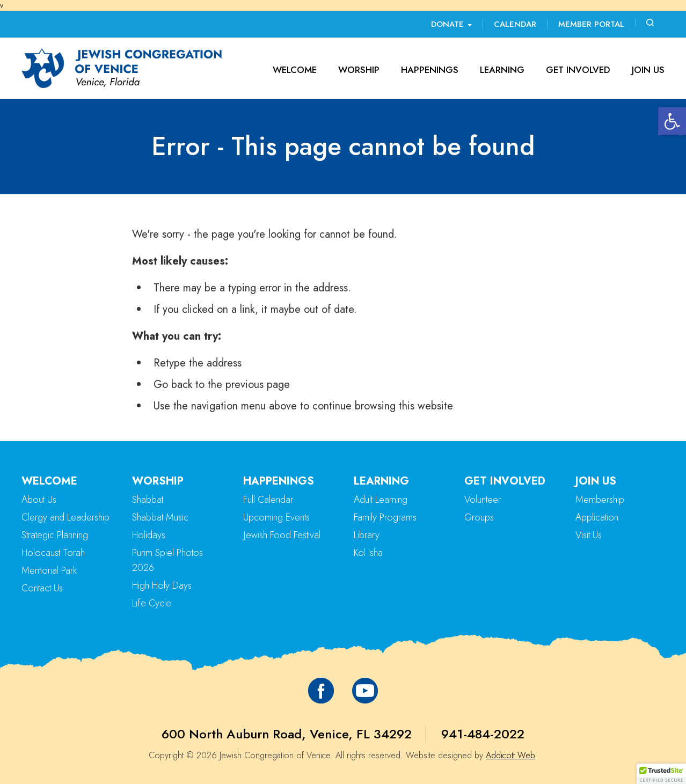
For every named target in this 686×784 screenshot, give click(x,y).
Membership (600, 500)
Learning (502, 70)
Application (597, 517)
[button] (672, 121)
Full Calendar (268, 500)
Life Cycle (152, 603)
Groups (479, 517)
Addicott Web (510, 755)
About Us (39, 500)
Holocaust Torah (53, 553)
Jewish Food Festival (282, 535)
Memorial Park (49, 570)
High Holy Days (162, 585)
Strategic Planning (55, 535)
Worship (359, 70)
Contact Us (42, 588)
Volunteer (483, 500)
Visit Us (589, 535)
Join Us (648, 70)
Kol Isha (368, 553)
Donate (451, 24)
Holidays (149, 535)
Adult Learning (381, 500)
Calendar (515, 24)
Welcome (295, 70)
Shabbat (148, 500)
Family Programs (385, 517)
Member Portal (591, 24)
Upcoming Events (276, 517)
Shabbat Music (160, 517)
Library (367, 535)
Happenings (430, 70)
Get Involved (578, 70)
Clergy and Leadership (65, 517)
